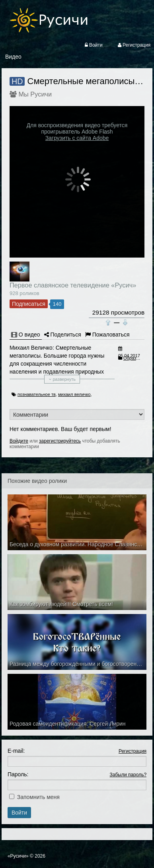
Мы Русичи (35, 94)
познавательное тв (37, 394)
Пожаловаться (107, 335)
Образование (137, 358)
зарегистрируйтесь (60, 441)
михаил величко (74, 394)
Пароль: (18, 774)
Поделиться (63, 335)
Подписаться (29, 304)
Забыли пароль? (128, 775)
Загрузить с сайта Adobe (77, 138)
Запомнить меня (38, 797)
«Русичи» (18, 856)
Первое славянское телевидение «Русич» (73, 285)
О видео (26, 335)
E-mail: (16, 751)
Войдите (19, 441)
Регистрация (133, 751)
